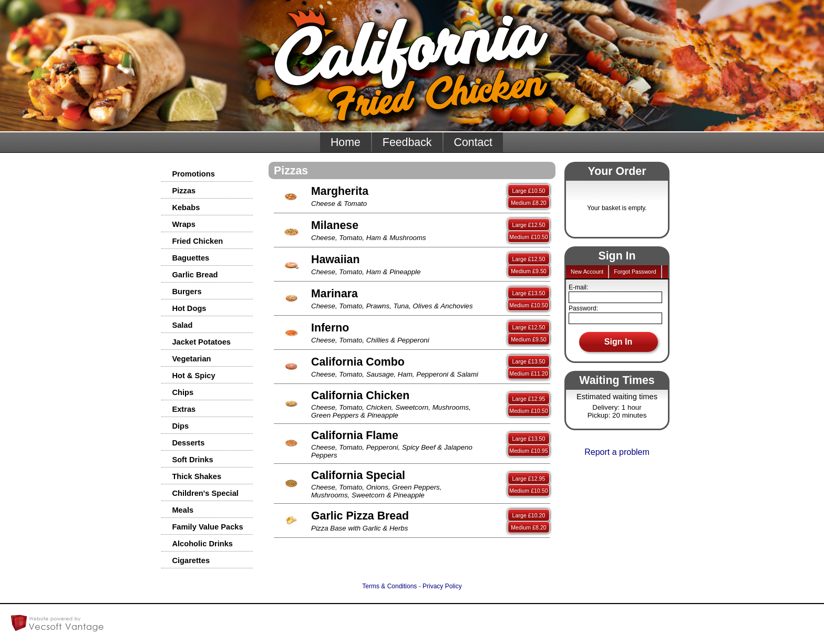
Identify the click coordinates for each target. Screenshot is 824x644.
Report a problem (617, 452)
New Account (587, 272)
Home (346, 142)
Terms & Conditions (389, 586)
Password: (583, 308)
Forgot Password (635, 272)
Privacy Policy (442, 586)
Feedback (407, 142)
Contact (473, 142)
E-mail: (578, 287)
